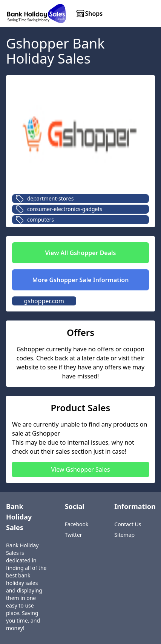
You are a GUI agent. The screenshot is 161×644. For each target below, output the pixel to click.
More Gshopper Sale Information (81, 280)
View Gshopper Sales (80, 469)
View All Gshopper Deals (80, 253)
